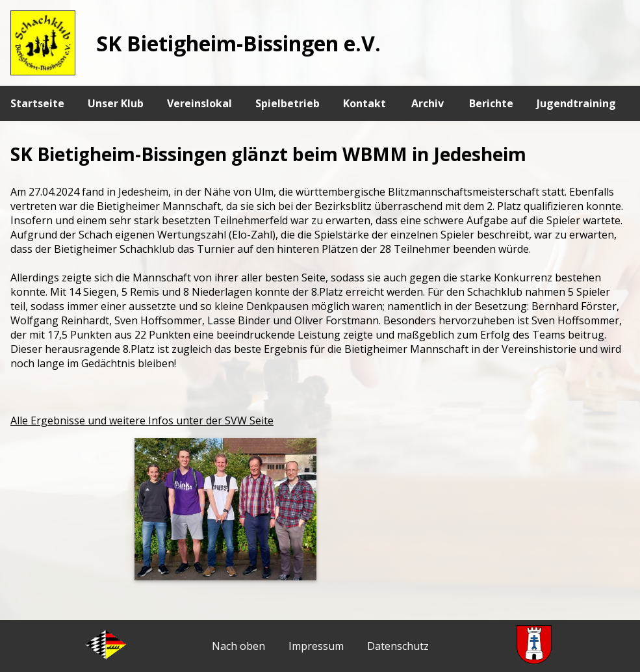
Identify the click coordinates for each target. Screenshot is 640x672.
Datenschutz (398, 646)
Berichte (491, 103)
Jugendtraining (576, 103)
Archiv (428, 103)
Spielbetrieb (288, 103)
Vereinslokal (199, 103)
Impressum (316, 646)
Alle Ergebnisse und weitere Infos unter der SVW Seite (142, 420)
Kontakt (365, 103)
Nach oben (238, 646)
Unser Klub (116, 103)
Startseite (37, 103)
